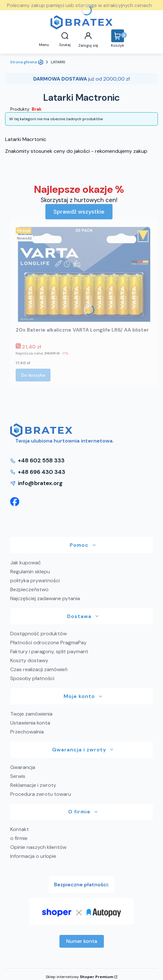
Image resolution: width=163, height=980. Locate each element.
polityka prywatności (35, 580)
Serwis (18, 776)
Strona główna (23, 62)
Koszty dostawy (29, 660)
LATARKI (58, 62)
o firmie (19, 838)
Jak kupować (26, 563)
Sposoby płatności (32, 678)
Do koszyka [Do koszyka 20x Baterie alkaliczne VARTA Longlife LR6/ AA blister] (33, 375)
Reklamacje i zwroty (33, 785)
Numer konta (82, 941)
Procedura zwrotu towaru (41, 794)
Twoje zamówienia (31, 714)
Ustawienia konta (30, 723)
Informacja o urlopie (33, 856)
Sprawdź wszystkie (79, 212)
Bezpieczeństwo (29, 589)
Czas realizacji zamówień (39, 669)
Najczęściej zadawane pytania (45, 598)
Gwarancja (23, 767)
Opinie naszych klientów (38, 847)
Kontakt (19, 829)
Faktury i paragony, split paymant (49, 651)
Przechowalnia (27, 732)
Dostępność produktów (39, 634)
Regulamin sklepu (30, 572)
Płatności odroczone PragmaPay (48, 643)
